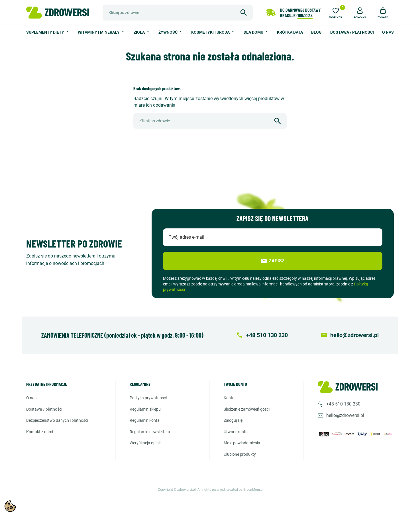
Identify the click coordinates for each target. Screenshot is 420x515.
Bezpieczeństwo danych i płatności (57, 420)
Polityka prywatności (148, 398)
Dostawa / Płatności (352, 32)
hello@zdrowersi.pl (345, 415)
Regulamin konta (145, 420)
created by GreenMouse (244, 490)
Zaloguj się (233, 420)
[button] (360, 12)
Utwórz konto (236, 432)
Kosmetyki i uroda (211, 32)
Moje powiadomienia (242, 443)
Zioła (140, 32)
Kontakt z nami (40, 432)
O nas (388, 32)
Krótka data (290, 32)
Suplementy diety (46, 32)
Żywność (168, 32)
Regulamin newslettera (150, 432)
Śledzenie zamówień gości (247, 409)
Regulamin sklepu (145, 409)
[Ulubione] (336, 12)
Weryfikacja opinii (145, 443)
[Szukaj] (178, 13)
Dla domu (254, 32)
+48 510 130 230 (343, 404)
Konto (229, 398)
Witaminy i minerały (99, 32)
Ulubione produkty (240, 454)
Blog (316, 32)
